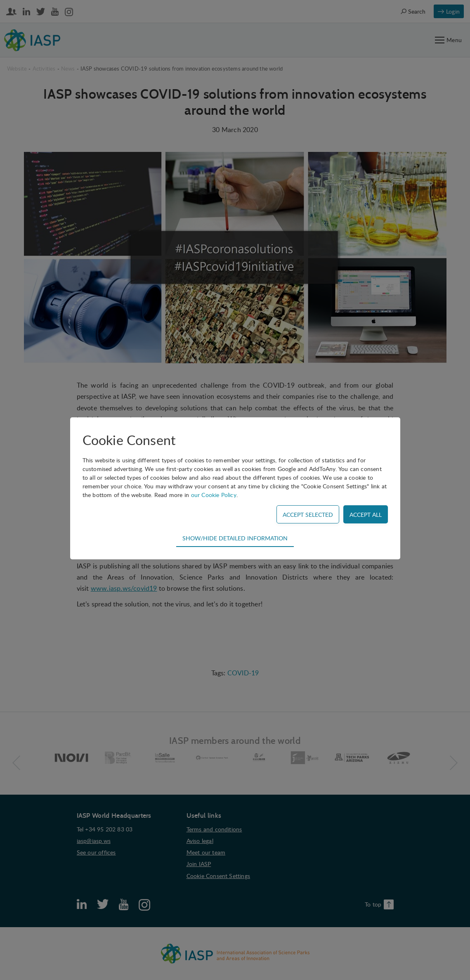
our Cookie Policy (214, 495)
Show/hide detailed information (235, 538)
